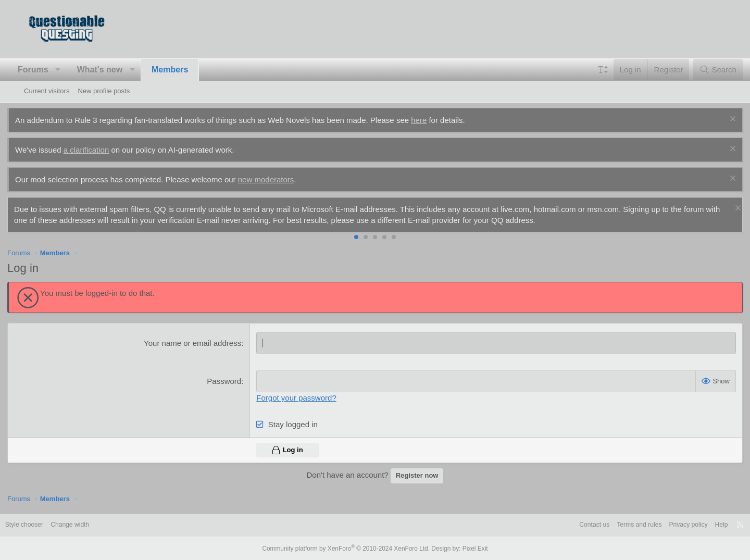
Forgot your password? (302, 398)
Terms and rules (609, 525)
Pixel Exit (467, 548)
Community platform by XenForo (348, 548)
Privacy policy (662, 525)
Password (230, 381)
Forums (50, 70)
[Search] (701, 70)
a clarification (103, 150)
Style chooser (49, 525)
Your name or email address (198, 343)
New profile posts (104, 91)
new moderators (283, 179)
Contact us (561, 525)
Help (697, 525)
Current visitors (47, 91)
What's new (116, 70)
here (435, 120)
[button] (75, 70)
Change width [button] (98, 525)
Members (186, 70)
